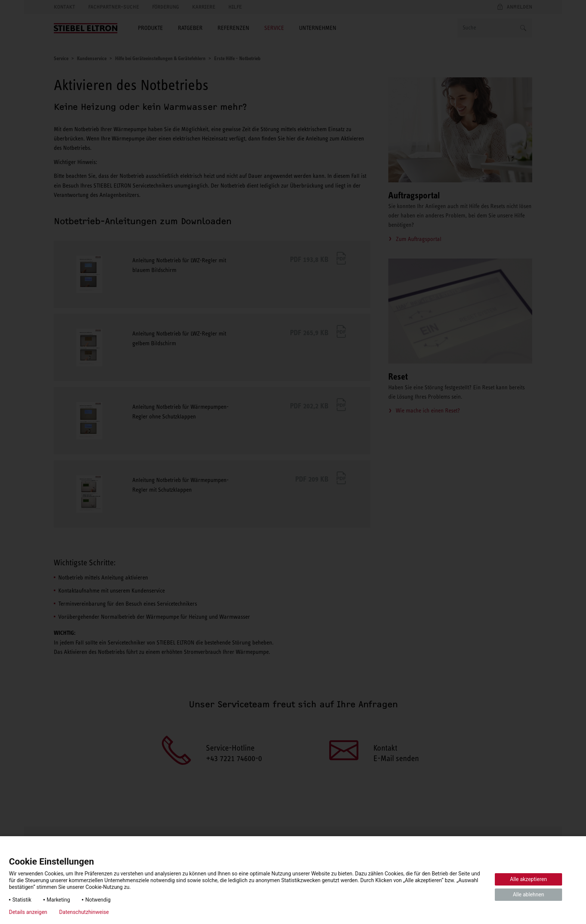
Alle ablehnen (528, 894)
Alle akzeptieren (529, 879)
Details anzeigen (28, 912)
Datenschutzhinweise (84, 912)
